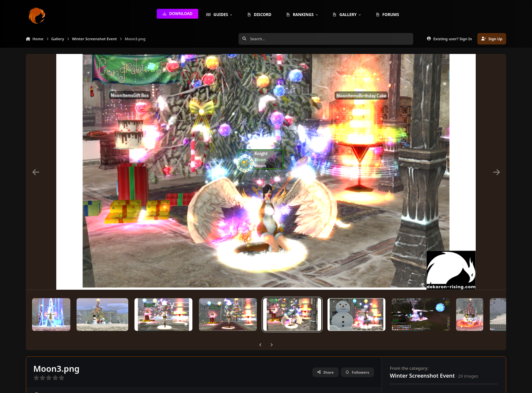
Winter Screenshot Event (422, 376)
